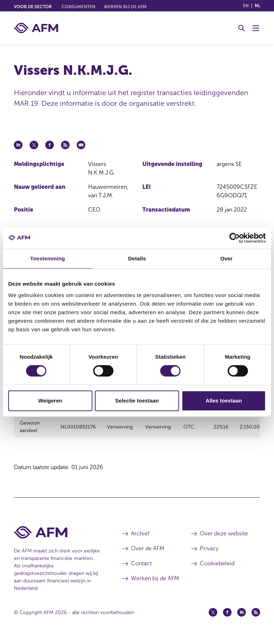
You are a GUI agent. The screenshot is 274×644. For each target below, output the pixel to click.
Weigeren (50, 401)
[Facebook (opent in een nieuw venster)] (227, 617)
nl (257, 6)
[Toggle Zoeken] (242, 28)
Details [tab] (137, 258)
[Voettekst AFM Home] (57, 537)
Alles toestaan (224, 401)
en (246, 6)
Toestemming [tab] (48, 258)
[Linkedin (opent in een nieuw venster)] (242, 617)
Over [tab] (226, 258)
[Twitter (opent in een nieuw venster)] (213, 617)
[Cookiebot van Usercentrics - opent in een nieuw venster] (235, 238)
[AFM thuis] (36, 28)
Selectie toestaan (137, 401)
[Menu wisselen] (256, 28)
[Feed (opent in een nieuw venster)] (256, 617)
